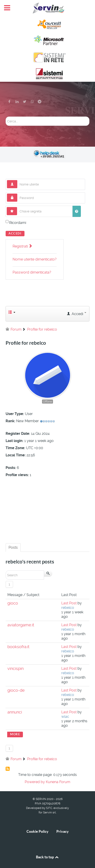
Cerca (6, 117)
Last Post (69, 603)
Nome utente (17, 180)
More (15, 734)
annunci (15, 712)
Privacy (63, 831)
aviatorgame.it (21, 625)
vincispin (15, 669)
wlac (65, 717)
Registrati (22, 246)
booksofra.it (18, 647)
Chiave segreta (17, 207)
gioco (13, 603)
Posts (13, 547)
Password (17, 194)
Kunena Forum (58, 782)
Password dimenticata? (32, 272)
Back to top (48, 857)
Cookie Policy (38, 831)
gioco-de (16, 690)
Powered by (35, 782)
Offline (47, 401)
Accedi (15, 233)
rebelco (68, 608)
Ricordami (18, 223)
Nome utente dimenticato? (35, 259)
